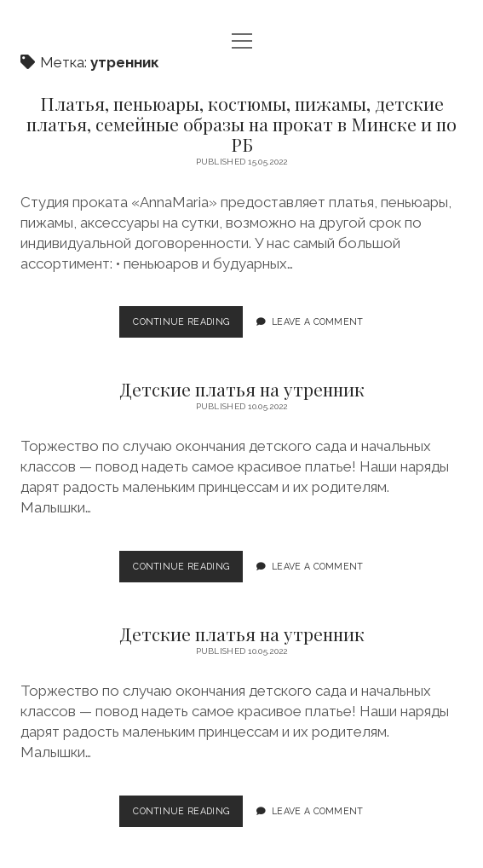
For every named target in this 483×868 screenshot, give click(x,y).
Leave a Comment (318, 321)
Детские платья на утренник (242, 389)
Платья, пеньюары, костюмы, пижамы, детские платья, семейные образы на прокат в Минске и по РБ (241, 124)
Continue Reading (186, 326)
